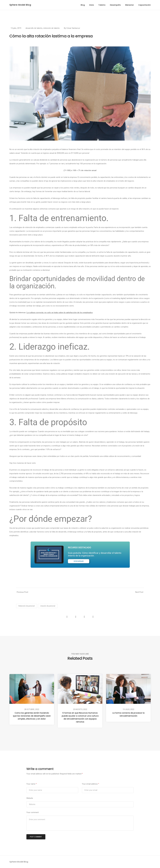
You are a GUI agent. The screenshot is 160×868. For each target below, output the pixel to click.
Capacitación (145, 5)
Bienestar (130, 5)
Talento (102, 5)
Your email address (90, 784)
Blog (83, 5)
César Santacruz (73, 28)
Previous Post (22, 592)
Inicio (92, 5)
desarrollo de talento (34, 28)
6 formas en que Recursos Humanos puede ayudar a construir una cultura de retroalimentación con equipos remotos (80, 717)
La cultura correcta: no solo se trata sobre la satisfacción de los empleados (60, 313)
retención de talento (51, 28)
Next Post (139, 592)
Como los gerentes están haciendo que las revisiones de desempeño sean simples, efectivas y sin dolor (32, 716)
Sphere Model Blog (20, 5)
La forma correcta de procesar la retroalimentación (128, 714)
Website (30, 798)
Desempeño (115, 5)
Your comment (33, 812)
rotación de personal (48, 606)
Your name (32, 784)
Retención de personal (27, 606)
